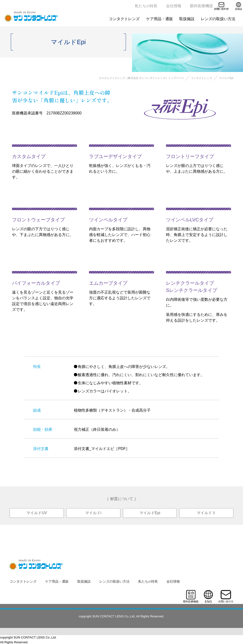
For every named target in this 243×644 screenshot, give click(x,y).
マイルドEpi (150, 517)
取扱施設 (187, 19)
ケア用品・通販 (160, 19)
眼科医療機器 (202, 6)
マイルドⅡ (206, 517)
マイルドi (93, 517)
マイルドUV (37, 517)
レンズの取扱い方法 (218, 19)
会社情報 (174, 6)
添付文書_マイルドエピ (94, 449)
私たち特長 (146, 6)
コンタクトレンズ (124, 19)
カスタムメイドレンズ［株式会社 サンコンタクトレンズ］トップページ (141, 78)
